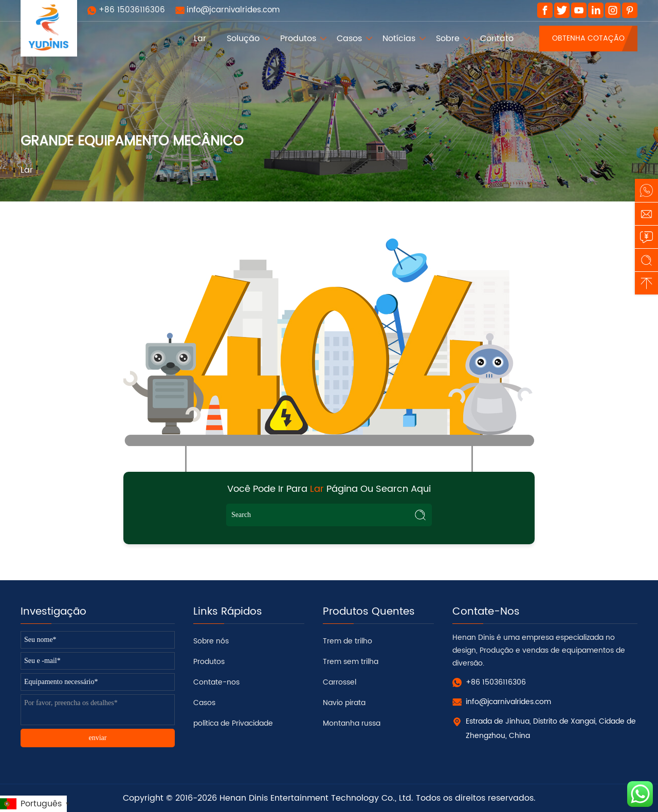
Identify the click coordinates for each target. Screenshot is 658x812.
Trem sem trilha (351, 662)
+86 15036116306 (132, 10)
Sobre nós (211, 641)
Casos (349, 39)
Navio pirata (344, 703)
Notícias (399, 39)
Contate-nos (216, 682)
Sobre (448, 39)
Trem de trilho (348, 641)
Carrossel (340, 682)
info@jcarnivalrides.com (233, 10)
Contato (497, 39)
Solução (243, 39)
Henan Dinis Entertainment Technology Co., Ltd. (316, 798)
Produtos (298, 39)
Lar (200, 39)
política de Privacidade (233, 723)
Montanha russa (352, 723)
